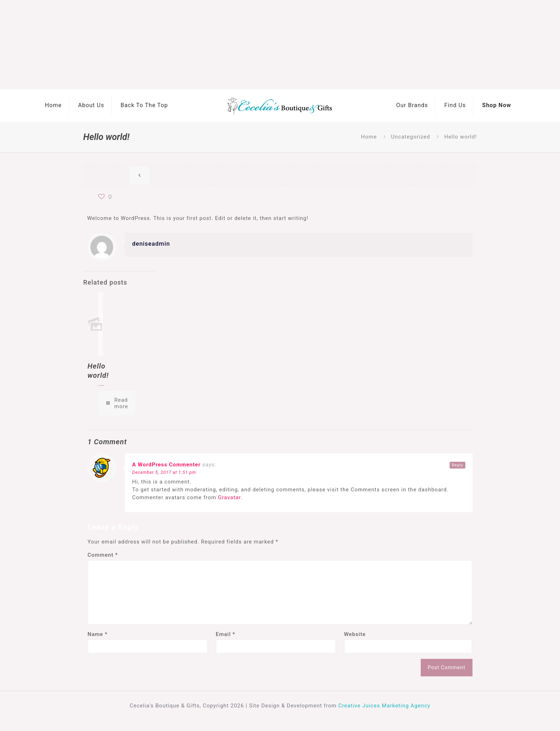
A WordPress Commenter (166, 465)
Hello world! (461, 137)
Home (369, 137)
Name (97, 634)
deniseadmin (151, 244)
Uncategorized (411, 137)
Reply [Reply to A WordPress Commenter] (457, 465)
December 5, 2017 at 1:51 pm (164, 472)
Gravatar (229, 497)
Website (355, 634)
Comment (103, 555)
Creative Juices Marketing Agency (384, 706)
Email (226, 634)
